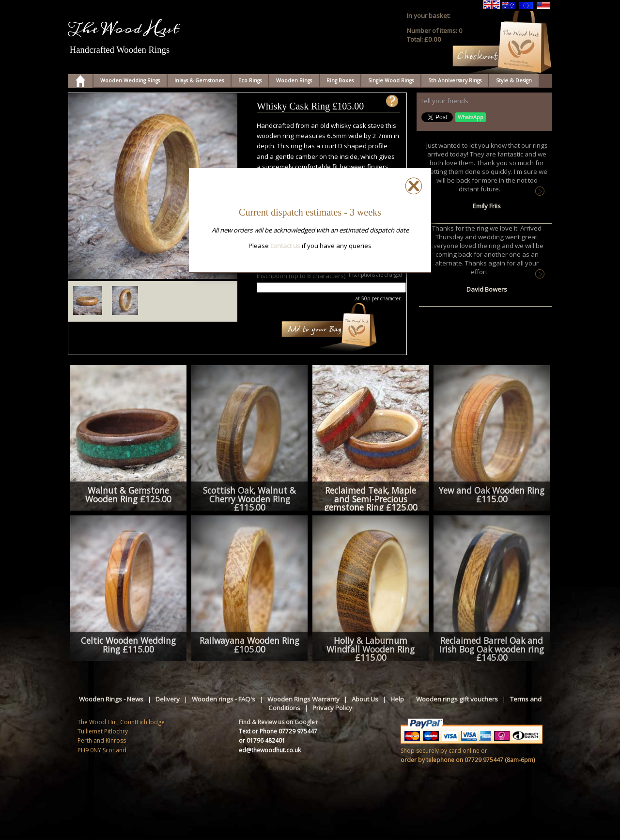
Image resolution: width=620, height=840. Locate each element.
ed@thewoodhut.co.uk (270, 750)
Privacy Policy (332, 708)
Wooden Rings (294, 80)
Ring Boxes (340, 80)
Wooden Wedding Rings (130, 80)
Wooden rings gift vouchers (457, 699)
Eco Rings (250, 80)
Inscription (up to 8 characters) (301, 276)
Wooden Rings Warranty (303, 699)
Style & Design (514, 80)
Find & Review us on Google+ (279, 722)
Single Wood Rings (391, 80)
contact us (285, 246)
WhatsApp (471, 117)
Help (397, 699)
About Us (365, 699)
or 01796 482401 (262, 740)
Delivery (168, 699)
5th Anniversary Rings (455, 80)
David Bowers (487, 289)
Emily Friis (487, 206)
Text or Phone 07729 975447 (278, 731)
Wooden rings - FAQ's (224, 699)
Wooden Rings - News (111, 699)
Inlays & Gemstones (199, 80)
